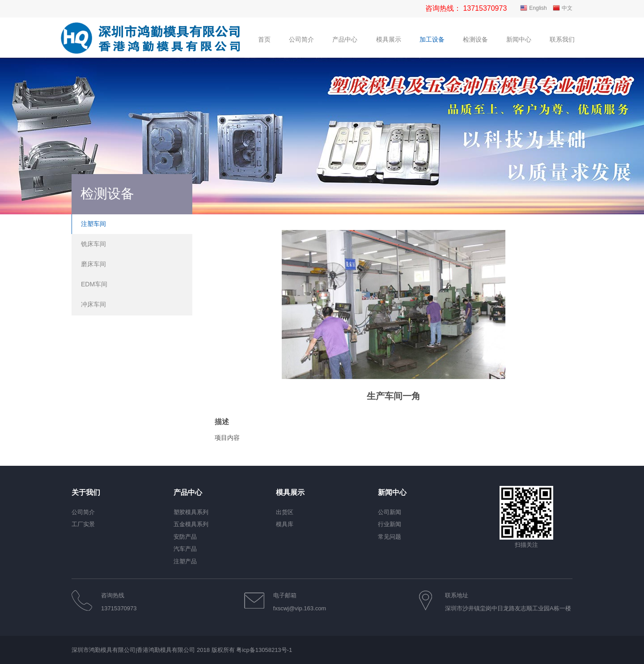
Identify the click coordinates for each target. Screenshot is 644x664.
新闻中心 (519, 40)
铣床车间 (93, 244)
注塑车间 (93, 224)
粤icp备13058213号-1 (264, 650)
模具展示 (389, 40)
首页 (264, 40)
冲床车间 (93, 304)
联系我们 (562, 40)
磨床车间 (93, 264)
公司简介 (301, 40)
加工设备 (432, 40)
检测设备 (475, 40)
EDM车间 (94, 284)
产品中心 (345, 40)
